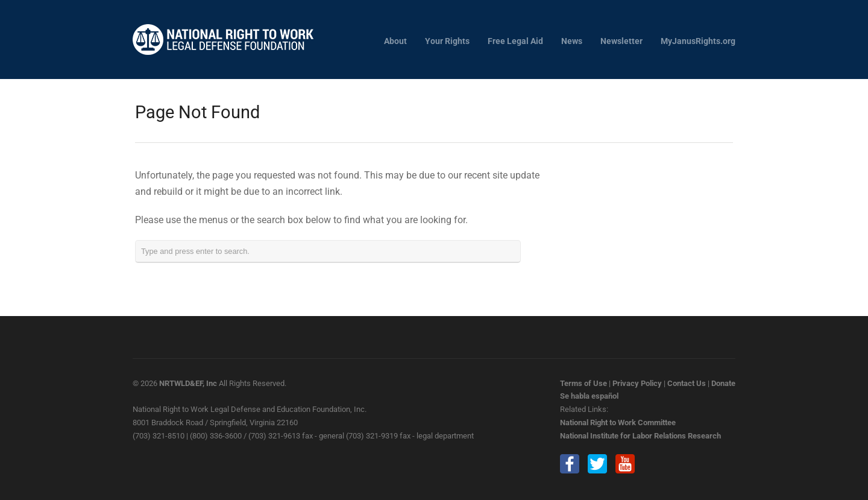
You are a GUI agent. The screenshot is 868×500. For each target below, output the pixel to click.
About (395, 41)
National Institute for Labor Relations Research (640, 436)
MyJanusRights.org (698, 41)
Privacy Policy (637, 383)
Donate (723, 383)
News (572, 41)
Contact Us (687, 383)
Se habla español (589, 396)
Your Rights (447, 41)
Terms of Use (583, 383)
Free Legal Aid (515, 41)
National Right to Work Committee (618, 422)
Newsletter (621, 41)
